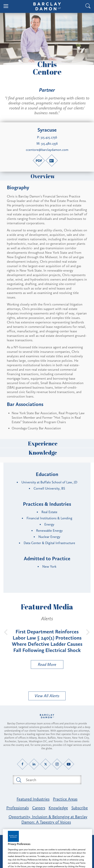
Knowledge (47, 452)
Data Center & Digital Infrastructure (49, 543)
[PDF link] (39, 160)
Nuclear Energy (49, 537)
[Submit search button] (18, 780)
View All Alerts (47, 696)
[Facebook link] (22, 764)
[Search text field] (51, 780)
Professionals (18, 808)
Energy (49, 524)
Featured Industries (33, 799)
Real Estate (49, 512)
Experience (47, 443)
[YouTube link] (69, 764)
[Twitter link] (45, 764)
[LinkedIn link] (34, 764)
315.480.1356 (49, 143)
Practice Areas (65, 799)
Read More (44, 665)
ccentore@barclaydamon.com (47, 150)
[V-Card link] (52, 160)
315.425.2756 (49, 137)
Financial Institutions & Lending (49, 518)
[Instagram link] (57, 764)
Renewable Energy (49, 531)
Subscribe (80, 808)
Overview (47, 176)
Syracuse (47, 130)
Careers (39, 808)
